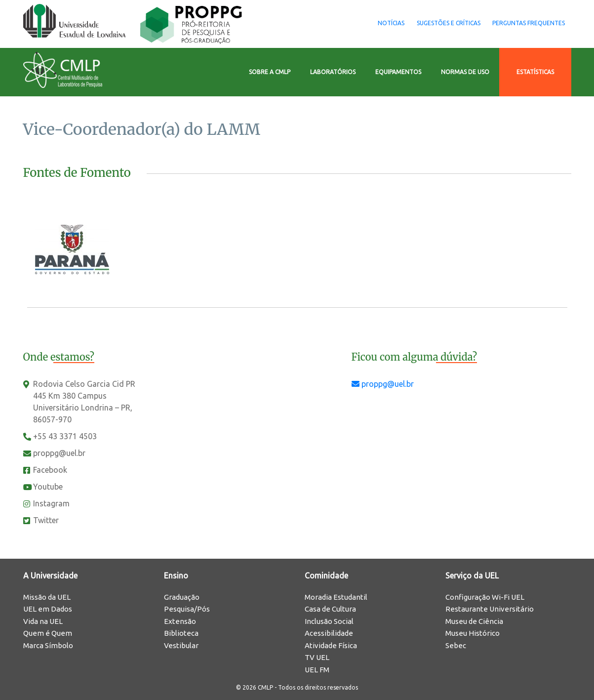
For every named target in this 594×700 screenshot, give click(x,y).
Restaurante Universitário (490, 609)
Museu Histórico (473, 633)
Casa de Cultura (330, 609)
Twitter (46, 520)
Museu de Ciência (474, 621)
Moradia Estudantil (336, 597)
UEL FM (317, 670)
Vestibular (181, 645)
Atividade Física (331, 645)
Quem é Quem (48, 633)
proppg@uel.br (59, 453)
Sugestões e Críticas (430, 23)
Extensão (180, 621)
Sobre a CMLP (270, 72)
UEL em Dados (48, 609)
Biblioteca (181, 633)
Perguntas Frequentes (523, 23)
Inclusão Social (329, 621)
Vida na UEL (43, 621)
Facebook (50, 470)
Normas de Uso (465, 72)
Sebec (456, 645)
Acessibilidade (329, 633)
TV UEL (317, 657)
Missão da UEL (47, 597)
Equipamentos (398, 72)
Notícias (360, 23)
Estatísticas (535, 72)
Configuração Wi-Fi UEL (485, 597)
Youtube (48, 487)
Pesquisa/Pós (187, 609)
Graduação (182, 597)
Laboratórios (333, 72)
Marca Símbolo (48, 645)
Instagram (51, 503)
